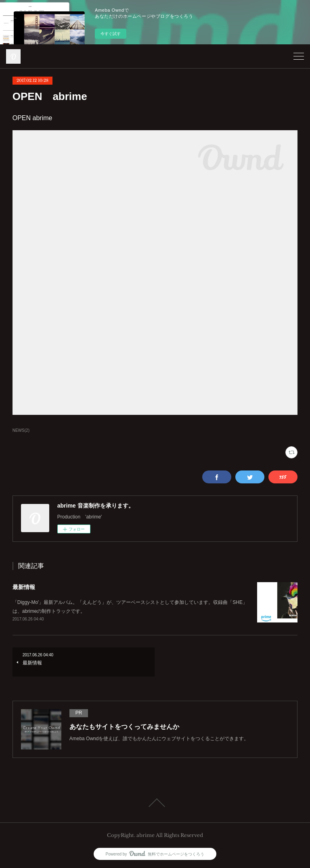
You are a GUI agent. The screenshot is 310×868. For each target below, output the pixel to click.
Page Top (155, 803)
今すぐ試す (111, 34)
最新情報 (24, 587)
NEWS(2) (21, 430)
